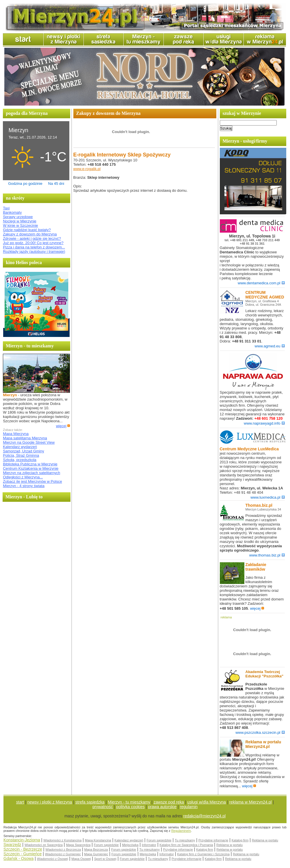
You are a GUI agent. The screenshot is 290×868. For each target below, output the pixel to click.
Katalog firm (240, 840)
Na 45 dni (56, 184)
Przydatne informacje (213, 840)
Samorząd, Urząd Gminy (23, 451)
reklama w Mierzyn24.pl (251, 802)
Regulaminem (181, 831)
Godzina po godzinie (25, 184)
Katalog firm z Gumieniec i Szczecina (203, 854)
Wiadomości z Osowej (53, 859)
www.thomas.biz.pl (267, 555)
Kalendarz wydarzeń (20, 447)
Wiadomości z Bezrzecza (63, 849)
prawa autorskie (162, 807)
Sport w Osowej (105, 859)
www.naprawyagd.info (264, 423)
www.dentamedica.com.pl (261, 283)
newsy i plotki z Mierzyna (50, 802)
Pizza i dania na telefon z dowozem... (34, 247)
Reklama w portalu (265, 840)
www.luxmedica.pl (267, 497)
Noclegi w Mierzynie (20, 221)
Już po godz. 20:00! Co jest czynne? (33, 243)
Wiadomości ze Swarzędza (44, 845)
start (20, 802)
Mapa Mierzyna (16, 434)
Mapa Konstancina (98, 840)
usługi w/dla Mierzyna (207, 802)
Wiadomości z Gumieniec (63, 854)
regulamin (189, 807)
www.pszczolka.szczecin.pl (260, 732)
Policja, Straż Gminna (21, 455)
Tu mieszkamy (185, 840)
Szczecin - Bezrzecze (23, 849)
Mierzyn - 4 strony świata (24, 486)
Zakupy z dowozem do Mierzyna (30, 234)
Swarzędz (12, 845)
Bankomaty (12, 212)
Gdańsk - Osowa (18, 858)
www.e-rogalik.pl (87, 169)
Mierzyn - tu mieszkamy (129, 802)
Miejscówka (130, 845)
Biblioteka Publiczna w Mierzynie (30, 464)
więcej (63, 426)
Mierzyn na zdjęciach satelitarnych (31, 473)
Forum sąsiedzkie (159, 840)
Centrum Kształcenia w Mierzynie (31, 468)
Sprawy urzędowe (18, 217)
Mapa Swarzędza (78, 845)
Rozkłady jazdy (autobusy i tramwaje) (34, 251)
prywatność (103, 807)
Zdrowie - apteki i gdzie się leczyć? (32, 238)
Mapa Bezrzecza (96, 849)
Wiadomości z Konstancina (62, 840)
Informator (149, 845)
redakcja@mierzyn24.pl (205, 816)
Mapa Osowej (81, 859)
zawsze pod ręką (169, 802)
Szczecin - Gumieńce (23, 854)
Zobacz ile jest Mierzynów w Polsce (32, 481)
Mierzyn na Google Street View (29, 442)
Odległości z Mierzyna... (23, 477)
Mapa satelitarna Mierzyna (25, 438)
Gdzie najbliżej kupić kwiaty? (27, 230)
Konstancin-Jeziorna (22, 840)
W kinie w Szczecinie (20, 225)
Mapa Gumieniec (96, 854)
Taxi (6, 208)
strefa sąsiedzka (90, 802)
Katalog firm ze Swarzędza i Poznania (186, 845)
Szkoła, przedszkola (20, 460)
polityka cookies (130, 807)
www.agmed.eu (270, 346)
